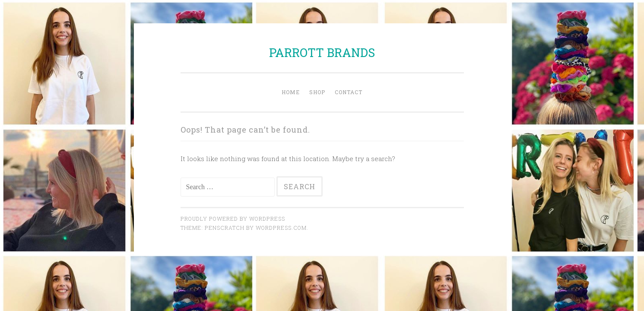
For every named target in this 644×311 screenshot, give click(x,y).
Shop (317, 92)
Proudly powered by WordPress (233, 219)
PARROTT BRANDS (322, 52)
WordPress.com (281, 228)
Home (291, 92)
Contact (349, 92)
